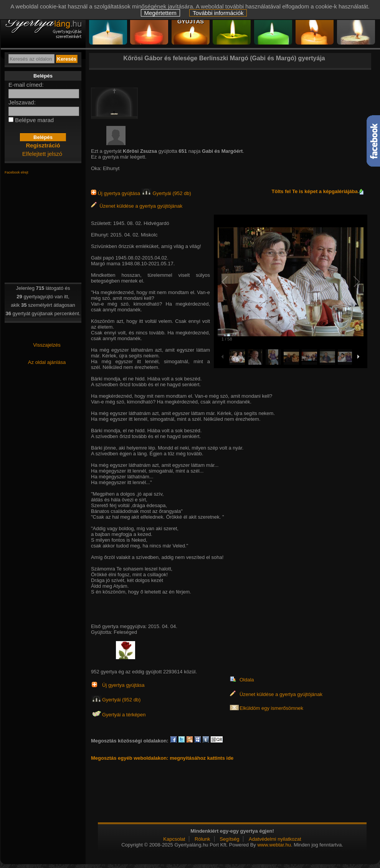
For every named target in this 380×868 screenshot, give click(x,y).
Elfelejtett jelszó (42, 154)
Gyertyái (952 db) (166, 193)
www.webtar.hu (274, 845)
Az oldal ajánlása (47, 362)
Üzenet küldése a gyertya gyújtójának (137, 206)
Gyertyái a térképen (124, 715)
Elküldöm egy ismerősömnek (271, 708)
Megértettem (160, 13)
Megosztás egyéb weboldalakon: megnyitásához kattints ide (162, 758)
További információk (218, 13)
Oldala (247, 680)
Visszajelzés (47, 345)
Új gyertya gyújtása (116, 193)
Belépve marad (34, 120)
